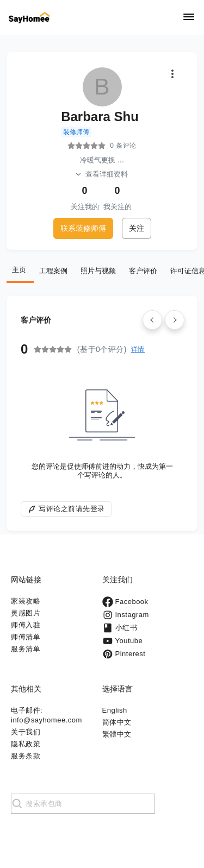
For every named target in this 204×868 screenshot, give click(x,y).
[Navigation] (189, 18)
